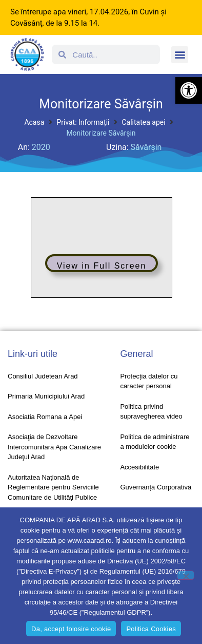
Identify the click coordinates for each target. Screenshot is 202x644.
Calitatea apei (143, 122)
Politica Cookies (151, 629)
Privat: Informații (83, 122)
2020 (41, 147)
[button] (189, 90)
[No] (186, 575)
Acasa (34, 122)
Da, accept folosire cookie (71, 629)
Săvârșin (146, 147)
